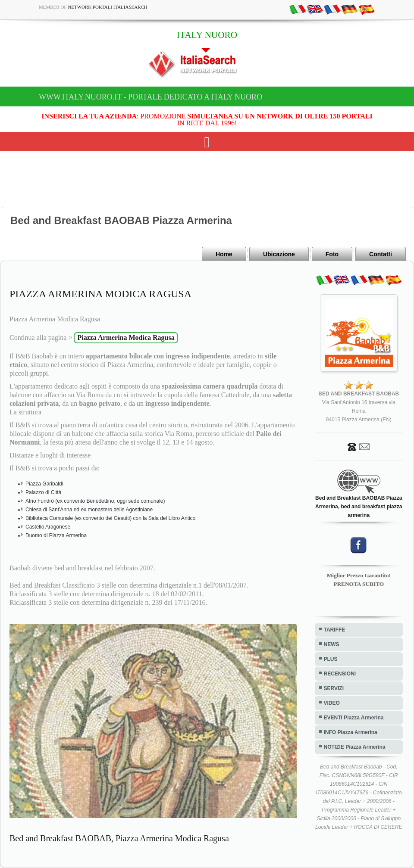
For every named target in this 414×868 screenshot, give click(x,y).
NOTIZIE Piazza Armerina (355, 747)
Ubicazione (279, 254)
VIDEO (332, 703)
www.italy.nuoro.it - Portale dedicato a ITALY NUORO (151, 97)
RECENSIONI (340, 674)
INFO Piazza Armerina (351, 732)
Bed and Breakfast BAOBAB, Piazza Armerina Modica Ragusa (119, 838)
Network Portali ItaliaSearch (108, 7)
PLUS (331, 659)
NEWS (332, 644)
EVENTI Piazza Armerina (354, 718)
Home (224, 254)
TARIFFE (335, 630)
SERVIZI (334, 688)
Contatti (381, 254)
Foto (332, 254)
